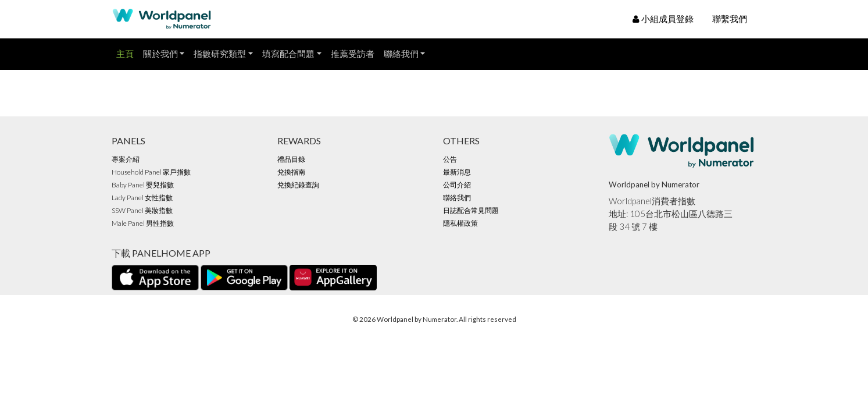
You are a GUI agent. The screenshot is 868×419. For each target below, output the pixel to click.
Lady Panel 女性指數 (142, 198)
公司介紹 (457, 185)
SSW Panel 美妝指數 (142, 210)
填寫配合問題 (288, 54)
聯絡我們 (401, 54)
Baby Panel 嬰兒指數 (143, 185)
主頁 (125, 54)
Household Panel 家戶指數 (151, 172)
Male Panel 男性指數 (143, 223)
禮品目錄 (291, 159)
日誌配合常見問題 (471, 210)
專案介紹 (126, 159)
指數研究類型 (220, 54)
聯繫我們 (730, 19)
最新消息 (457, 172)
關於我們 (160, 54)
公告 (450, 159)
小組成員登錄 (663, 19)
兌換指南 (291, 172)
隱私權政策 (460, 223)
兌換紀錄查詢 (298, 185)
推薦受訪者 (353, 54)
